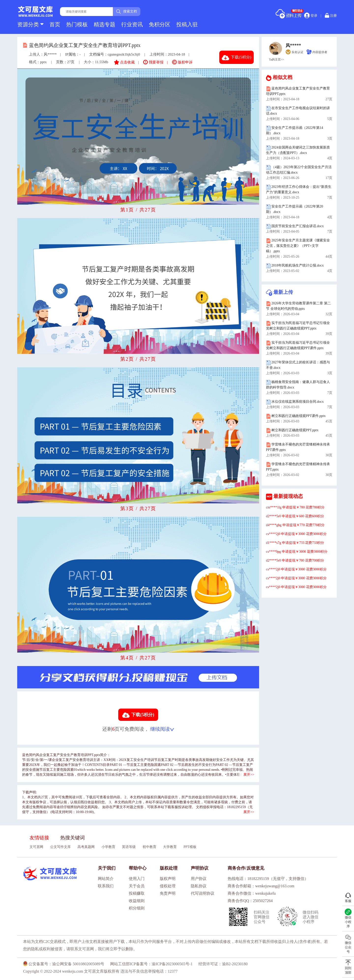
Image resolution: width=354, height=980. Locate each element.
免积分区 (160, 24)
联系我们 (106, 886)
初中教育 (149, 847)
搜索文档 (127, 12)
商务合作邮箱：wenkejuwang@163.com (261, 886)
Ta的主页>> (276, 59)
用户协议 (199, 879)
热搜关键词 (73, 838)
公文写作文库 (60, 847)
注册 (331, 15)
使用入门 (137, 879)
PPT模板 (190, 847)
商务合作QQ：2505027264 (250, 901)
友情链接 (39, 838)
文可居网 (36, 847)
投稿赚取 (137, 893)
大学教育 (170, 847)
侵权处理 (168, 886)
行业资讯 (132, 24)
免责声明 (168, 893)
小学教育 (108, 847)
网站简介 (106, 879)
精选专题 (104, 24)
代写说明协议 (203, 893)
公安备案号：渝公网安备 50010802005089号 (64, 964)
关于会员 (137, 886)
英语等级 (129, 847)
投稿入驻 (187, 24)
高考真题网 (86, 847)
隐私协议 (199, 886)
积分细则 (137, 908)
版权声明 (168, 879)
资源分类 (30, 24)
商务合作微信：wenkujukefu (252, 893)
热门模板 (77, 24)
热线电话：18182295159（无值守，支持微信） (268, 879)
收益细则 (137, 901)
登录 (311, 15)
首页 (55, 24)
